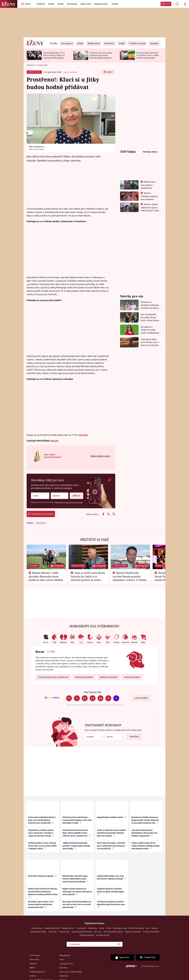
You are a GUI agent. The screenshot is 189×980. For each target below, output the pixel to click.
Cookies (33, 976)
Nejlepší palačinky (87, 935)
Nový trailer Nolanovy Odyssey (42, 876)
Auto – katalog (152, 928)
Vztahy (51, 4)
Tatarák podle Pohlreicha (82, 932)
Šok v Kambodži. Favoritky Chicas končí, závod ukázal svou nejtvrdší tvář (150, 317)
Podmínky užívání (37, 972)
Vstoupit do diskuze (41, 514)
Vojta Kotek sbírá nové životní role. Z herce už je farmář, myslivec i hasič (150, 342)
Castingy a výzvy (66, 964)
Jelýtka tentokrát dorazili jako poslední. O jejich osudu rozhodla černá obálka (76, 846)
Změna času (93, 928)
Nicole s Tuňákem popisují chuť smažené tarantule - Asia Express (149, 199)
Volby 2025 (53, 932)
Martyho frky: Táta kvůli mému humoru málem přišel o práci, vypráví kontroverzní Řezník (75, 879)
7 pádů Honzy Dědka (38, 932)
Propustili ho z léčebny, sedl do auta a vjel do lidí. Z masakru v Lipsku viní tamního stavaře (41, 833)
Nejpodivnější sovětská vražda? (112, 817)
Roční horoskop (132, 677)
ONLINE (54, 441)
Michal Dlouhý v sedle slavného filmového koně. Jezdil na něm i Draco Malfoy (46, 576)
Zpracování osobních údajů (71, 972)
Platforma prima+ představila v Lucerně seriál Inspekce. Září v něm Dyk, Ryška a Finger (77, 820)
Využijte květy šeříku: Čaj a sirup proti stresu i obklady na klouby (111, 877)
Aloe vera (98, 932)
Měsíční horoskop (109, 677)
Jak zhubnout (37, 928)
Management (65, 955)
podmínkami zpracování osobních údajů (69, 502)
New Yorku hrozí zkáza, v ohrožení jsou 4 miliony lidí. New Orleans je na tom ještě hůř (111, 846)
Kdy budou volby (120, 928)
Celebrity (41, 4)
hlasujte (83, 435)
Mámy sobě (86, 4)
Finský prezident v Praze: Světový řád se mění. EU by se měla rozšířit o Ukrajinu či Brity (42, 846)
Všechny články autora (100, 456)
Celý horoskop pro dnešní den (53, 677)
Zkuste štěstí (141, 698)
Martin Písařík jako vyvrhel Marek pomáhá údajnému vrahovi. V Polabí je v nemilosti (129, 578)
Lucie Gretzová (70, 72)
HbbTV (32, 968)
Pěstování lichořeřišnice (113, 932)
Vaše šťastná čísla (93, 692)
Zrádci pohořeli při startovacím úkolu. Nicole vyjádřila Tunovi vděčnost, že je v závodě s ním (76, 833)
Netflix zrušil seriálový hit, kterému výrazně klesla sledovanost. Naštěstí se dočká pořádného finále (43, 893)
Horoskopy (72, 4)
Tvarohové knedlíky (151, 932)
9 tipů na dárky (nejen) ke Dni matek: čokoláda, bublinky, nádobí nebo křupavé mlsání (145, 846)
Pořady (115, 4)
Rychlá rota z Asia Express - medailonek (148, 185)
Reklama (33, 964)
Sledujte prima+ (101, 4)
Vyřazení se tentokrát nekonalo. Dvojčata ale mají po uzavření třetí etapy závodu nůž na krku (150, 305)
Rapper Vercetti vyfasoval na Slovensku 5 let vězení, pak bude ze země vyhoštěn (77, 892)
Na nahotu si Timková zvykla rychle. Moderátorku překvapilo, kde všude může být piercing (150, 330)
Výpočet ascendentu (133, 932)
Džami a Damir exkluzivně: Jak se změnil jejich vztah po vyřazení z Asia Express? (150, 210)
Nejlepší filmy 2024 (52, 928)
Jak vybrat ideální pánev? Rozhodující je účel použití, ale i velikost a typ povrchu (145, 833)
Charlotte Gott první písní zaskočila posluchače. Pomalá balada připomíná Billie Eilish (101, 56)
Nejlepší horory (68, 928)
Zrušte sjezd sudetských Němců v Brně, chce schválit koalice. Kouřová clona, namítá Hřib (42, 820)
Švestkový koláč (103, 935)
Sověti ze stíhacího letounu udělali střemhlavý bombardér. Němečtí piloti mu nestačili (111, 833)
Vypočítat (133, 736)
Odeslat (75, 495)
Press (62, 959)
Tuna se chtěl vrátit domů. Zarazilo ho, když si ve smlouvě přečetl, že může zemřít (88, 578)
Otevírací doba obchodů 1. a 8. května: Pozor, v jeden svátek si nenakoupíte (148, 55)
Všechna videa (150, 152)
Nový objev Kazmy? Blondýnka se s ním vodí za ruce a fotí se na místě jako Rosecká (77, 904)
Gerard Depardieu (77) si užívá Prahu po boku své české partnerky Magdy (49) (54, 56)
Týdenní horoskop (84, 677)
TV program (81, 928)
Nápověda (64, 976)
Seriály (61, 4)
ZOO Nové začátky (136, 928)
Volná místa (34, 959)
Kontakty (63, 968)
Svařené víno (64, 932)
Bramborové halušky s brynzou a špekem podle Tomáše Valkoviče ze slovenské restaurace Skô (145, 820)
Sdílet (109, 73)
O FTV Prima (35, 955)
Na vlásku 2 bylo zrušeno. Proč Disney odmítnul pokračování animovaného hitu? (41, 904)
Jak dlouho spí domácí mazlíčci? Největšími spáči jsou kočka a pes (111, 904)
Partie (102, 928)
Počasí (109, 928)
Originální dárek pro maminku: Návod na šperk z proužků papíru (111, 891)
